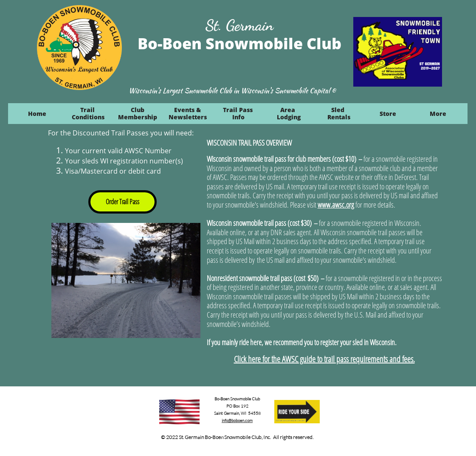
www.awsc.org (336, 205)
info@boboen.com (237, 421)
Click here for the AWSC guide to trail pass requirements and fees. (324, 359)
